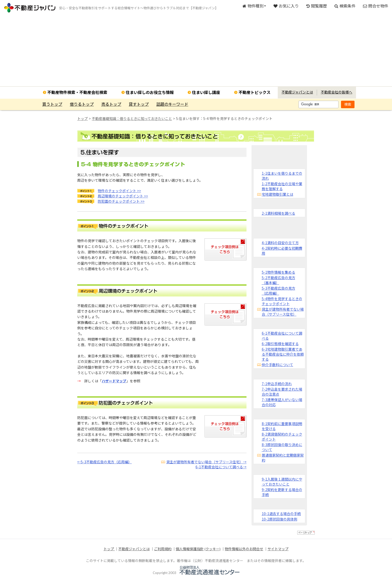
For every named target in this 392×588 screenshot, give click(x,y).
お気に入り (286, 6)
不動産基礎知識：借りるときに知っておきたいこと (132, 118)
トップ (82, 118)
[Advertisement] (196, 51)
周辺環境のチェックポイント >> (123, 196)
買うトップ (52, 104)
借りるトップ (82, 104)
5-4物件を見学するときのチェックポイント (282, 301)
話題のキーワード (172, 104)
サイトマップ (278, 549)
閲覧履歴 (317, 6)
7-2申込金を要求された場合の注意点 (282, 392)
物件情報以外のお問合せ (244, 549)
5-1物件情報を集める (278, 272)
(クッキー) (212, 549)
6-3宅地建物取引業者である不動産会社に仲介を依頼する (283, 354)
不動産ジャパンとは (297, 92)
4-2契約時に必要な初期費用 (282, 251)
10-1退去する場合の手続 (281, 514)
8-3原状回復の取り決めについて (282, 447)
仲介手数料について (277, 365)
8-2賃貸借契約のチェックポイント (282, 437)
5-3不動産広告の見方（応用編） (278, 291)
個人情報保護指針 (190, 549)
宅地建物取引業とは (277, 194)
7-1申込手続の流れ (277, 384)
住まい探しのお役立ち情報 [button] (150, 92)
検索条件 (345, 6)
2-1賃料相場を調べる (278, 213)
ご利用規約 (163, 549)
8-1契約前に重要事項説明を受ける (282, 426)
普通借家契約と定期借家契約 (283, 458)
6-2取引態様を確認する (280, 344)
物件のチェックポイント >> (119, 191)
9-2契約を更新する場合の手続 (282, 492)
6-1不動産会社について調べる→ (221, 467)
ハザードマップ (114, 381)
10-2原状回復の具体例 (279, 519)
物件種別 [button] (254, 6)
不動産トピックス (254, 92)
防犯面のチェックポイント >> (121, 201)
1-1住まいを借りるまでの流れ (282, 176)
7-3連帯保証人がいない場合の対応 (282, 402)
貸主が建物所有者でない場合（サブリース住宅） (283, 312)
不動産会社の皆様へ (336, 92)
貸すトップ (139, 104)
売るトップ (111, 104)
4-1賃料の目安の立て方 (280, 243)
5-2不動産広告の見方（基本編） (278, 280)
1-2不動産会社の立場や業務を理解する (282, 186)
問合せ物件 (376, 6)
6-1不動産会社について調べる (282, 336)
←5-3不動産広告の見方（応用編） (104, 462)
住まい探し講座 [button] (206, 92)
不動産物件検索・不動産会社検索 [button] (77, 92)
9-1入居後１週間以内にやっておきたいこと (282, 482)
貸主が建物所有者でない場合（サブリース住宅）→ (206, 462)
